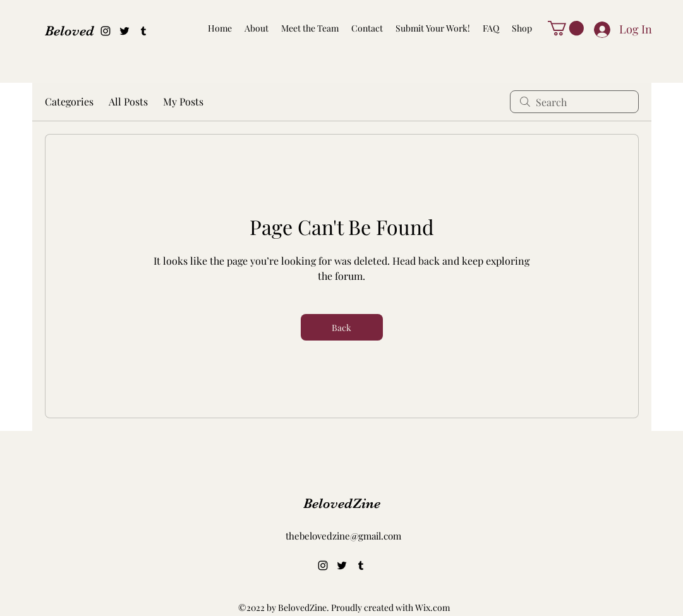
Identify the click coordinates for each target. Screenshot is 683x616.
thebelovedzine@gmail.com (343, 536)
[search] (574, 102)
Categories (69, 101)
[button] (566, 28)
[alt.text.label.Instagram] (106, 31)
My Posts (183, 101)
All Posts (128, 101)
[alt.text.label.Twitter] (124, 31)
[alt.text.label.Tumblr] (143, 31)
